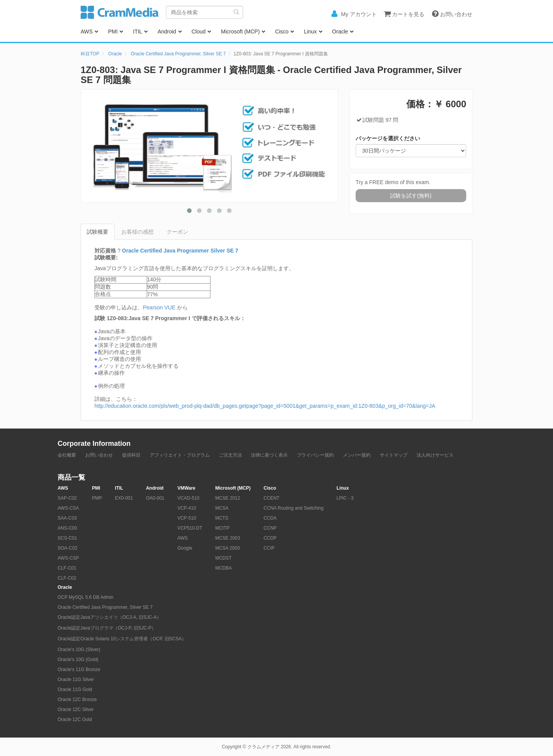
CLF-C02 (67, 578)
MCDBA (223, 568)
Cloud (199, 32)
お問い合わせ (99, 455)
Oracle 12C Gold (75, 719)
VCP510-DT (190, 528)
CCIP (269, 548)
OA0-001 (155, 498)
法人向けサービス (435, 455)
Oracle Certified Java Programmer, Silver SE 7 (178, 54)
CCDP (270, 538)
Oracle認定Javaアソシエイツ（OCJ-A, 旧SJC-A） (109, 617)
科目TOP (90, 54)
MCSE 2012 (228, 498)
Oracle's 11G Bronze (79, 670)
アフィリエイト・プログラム (180, 455)
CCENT (271, 498)
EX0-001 (124, 498)
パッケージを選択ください (388, 138)
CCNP (270, 528)
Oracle (340, 32)
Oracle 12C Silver (76, 709)
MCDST (223, 558)
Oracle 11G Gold (75, 690)
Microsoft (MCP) (240, 32)
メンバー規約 (357, 455)
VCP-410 (187, 508)
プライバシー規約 (315, 455)
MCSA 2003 (227, 548)
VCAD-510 (188, 498)
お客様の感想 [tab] (137, 232)
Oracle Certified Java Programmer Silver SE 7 (180, 251)
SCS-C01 (67, 538)
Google (185, 548)
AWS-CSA (68, 508)
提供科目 (131, 455)
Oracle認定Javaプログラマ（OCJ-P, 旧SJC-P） (107, 628)
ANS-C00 (67, 528)
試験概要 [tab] (98, 232)
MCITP (222, 528)
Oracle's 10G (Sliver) (79, 650)
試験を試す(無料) (411, 196)
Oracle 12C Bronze (77, 700)
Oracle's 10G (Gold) (78, 660)
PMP (97, 498)
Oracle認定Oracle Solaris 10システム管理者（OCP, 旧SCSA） (122, 639)
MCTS (222, 518)
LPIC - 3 (345, 498)
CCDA (270, 518)
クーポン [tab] (177, 232)
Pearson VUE (159, 307)
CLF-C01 (67, 568)
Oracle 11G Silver (76, 680)
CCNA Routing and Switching (293, 508)
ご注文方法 (230, 455)
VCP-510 (187, 518)
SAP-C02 (67, 498)
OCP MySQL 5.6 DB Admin (85, 597)
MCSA (222, 508)
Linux (310, 32)
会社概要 (67, 455)
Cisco (282, 32)
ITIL (137, 32)
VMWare (186, 488)
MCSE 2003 (228, 538)
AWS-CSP (68, 558)
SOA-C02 (67, 548)
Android (167, 32)
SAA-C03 (67, 518)
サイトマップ (394, 455)
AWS (87, 32)
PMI (113, 32)
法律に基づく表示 (269, 455)
